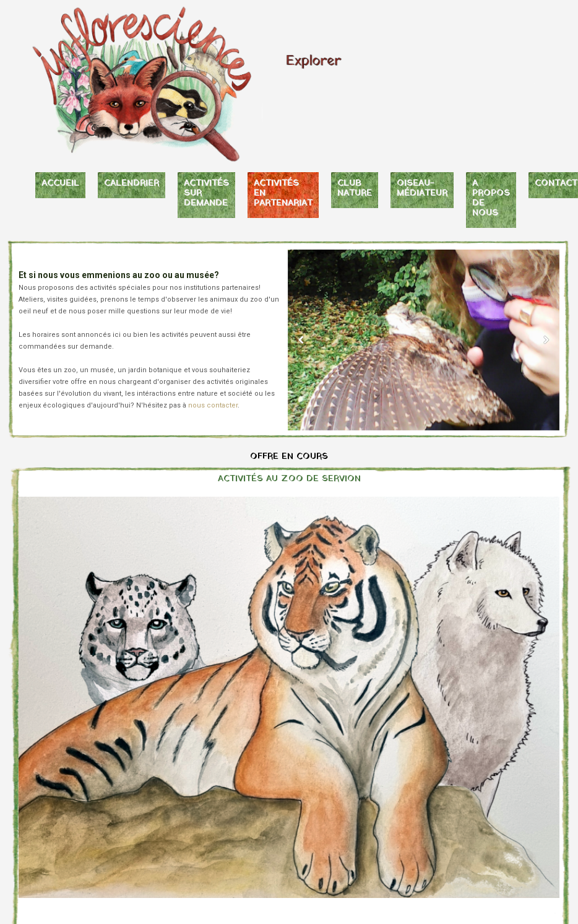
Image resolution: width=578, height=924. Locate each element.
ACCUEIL (60, 184)
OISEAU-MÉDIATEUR (422, 189)
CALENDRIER (132, 184)
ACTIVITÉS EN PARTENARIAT (283, 194)
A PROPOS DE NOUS (491, 198)
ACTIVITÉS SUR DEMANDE (206, 194)
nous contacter (213, 405)
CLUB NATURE (355, 189)
